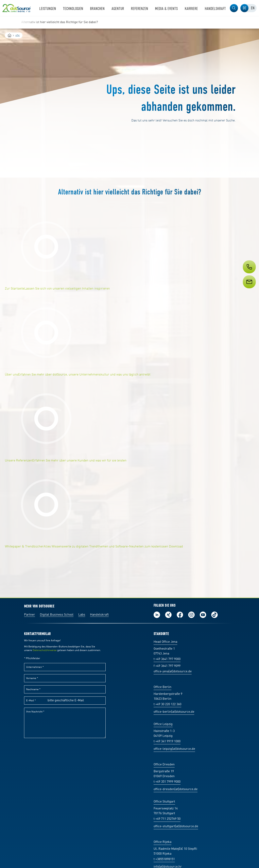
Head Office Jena (165, 642)
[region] (129, 22)
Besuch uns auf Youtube (203, 615)
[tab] (244, 8)
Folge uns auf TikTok (214, 615)
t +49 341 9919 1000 (167, 741)
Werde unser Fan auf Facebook (180, 615)
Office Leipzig (163, 724)
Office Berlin (162, 687)
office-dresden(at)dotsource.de (176, 789)
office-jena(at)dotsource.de (173, 672)
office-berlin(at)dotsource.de (174, 712)
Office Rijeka (162, 842)
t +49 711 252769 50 (167, 819)
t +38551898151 (164, 859)
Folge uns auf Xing (168, 615)
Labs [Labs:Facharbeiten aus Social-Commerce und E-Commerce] (82, 615)
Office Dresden (164, 765)
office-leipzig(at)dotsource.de (174, 749)
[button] (234, 8)
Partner (30, 615)
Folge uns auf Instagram (191, 615)
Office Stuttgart (164, 802)
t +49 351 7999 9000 (167, 782)
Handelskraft (99, 615)
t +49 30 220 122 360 (167, 704)
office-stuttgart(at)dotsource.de (176, 826)
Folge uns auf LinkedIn (157, 615)
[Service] (249, 289)
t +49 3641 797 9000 (167, 659)
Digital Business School (57, 615)
